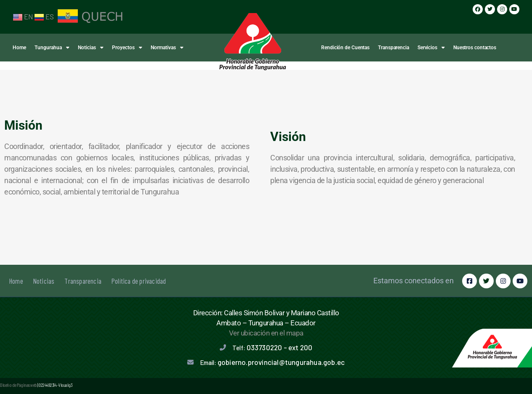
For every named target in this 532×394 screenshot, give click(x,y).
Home (19, 48)
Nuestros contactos (475, 48)
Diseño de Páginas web (19, 385)
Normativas (167, 48)
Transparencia (394, 48)
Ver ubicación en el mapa (266, 333)
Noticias (91, 48)
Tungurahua (52, 48)
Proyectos (127, 48)
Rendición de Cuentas (345, 48)
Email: (272, 362)
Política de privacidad (139, 281)
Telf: (273, 348)
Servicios (431, 48)
